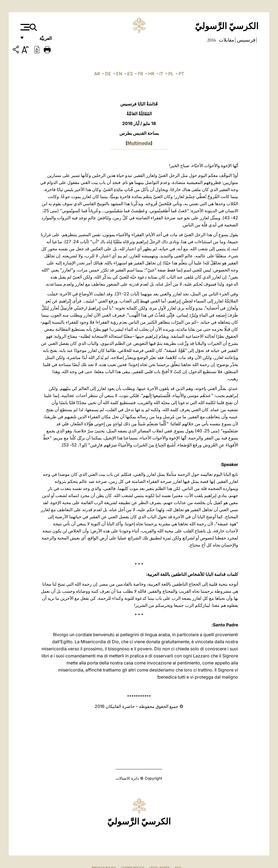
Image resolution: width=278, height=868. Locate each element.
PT (181, 74)
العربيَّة (40, 40)
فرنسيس (246, 40)
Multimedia (139, 143)
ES (130, 74)
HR (151, 74)
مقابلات (226, 40)
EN (119, 74)
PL (171, 74)
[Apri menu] (24, 27)
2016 (212, 40)
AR (97, 74)
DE (108, 74)
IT (161, 74)
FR (140, 74)
